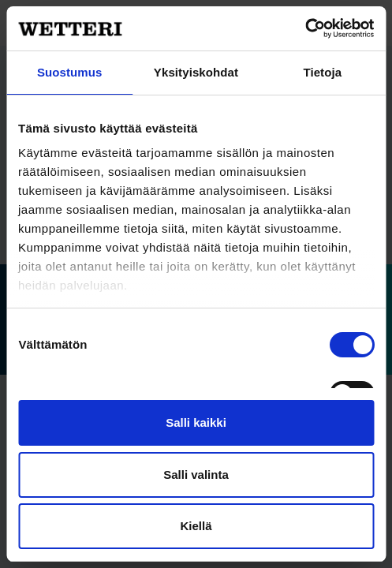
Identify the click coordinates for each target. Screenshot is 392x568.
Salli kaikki (196, 422)
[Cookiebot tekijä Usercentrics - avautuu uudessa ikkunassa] (305, 28)
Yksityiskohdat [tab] (196, 72)
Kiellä (196, 526)
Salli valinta (196, 475)
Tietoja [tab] (322, 72)
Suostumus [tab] (70, 72)
